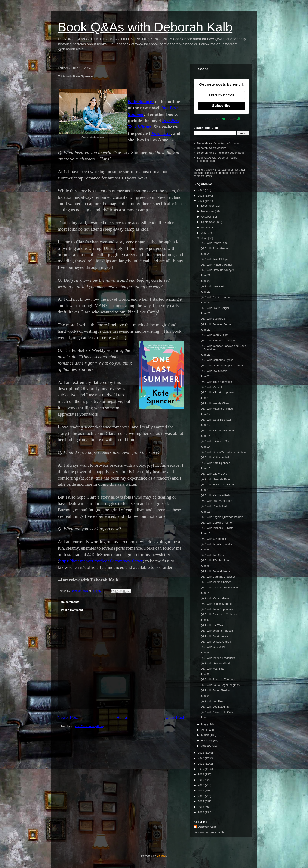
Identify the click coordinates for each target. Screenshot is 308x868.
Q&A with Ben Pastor (213, 286)
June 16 (205, 425)
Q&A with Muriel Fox (213, 387)
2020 (201, 769)
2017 (201, 785)
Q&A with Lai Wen (212, 625)
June (205, 238)
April (204, 730)
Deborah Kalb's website (212, 148)
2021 (201, 764)
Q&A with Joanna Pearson (217, 631)
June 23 (205, 313)
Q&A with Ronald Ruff (214, 506)
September (208, 222)
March (206, 735)
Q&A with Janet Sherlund (216, 690)
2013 (201, 807)
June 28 (205, 254)
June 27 (205, 275)
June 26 (205, 281)
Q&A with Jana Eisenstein (216, 420)
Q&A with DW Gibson (214, 371)
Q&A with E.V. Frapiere (215, 560)
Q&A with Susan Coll (213, 319)
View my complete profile (209, 832)
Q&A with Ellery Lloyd (214, 474)
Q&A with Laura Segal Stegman (220, 685)
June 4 (205, 652)
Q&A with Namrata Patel (215, 479)
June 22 (205, 330)
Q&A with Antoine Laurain (216, 297)
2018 (201, 780)
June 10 (205, 533)
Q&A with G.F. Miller (213, 647)
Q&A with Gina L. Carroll (215, 642)
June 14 (205, 447)
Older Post (175, 718)
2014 (201, 801)
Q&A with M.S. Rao (212, 669)
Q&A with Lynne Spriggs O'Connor (222, 366)
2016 (201, 791)
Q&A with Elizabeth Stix (215, 441)
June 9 (205, 549)
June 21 (205, 355)
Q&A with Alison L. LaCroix (217, 712)
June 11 (205, 512)
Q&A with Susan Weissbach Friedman (224, 452)
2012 (201, 812)
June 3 (205, 674)
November (208, 211)
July (204, 233)
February (207, 741)
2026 (201, 190)
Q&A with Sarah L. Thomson (218, 679)
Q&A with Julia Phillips (214, 259)
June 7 (205, 593)
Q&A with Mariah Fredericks (218, 658)
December (208, 206)
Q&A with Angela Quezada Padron (222, 517)
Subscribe (221, 106)
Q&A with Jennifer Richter (216, 544)
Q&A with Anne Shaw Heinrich (219, 588)
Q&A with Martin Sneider (216, 582)
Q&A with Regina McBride (216, 604)
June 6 (205, 620)
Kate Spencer (141, 102)
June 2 (205, 696)
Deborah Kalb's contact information (219, 143)
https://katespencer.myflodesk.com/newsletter (101, 561)
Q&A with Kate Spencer (215, 463)
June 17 (205, 414)
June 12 (205, 490)
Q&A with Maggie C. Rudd (217, 409)
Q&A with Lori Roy (212, 701)
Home (122, 718)
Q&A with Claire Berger (215, 308)
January (207, 746)
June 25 (205, 292)
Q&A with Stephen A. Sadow (218, 341)
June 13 (205, 468)
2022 (201, 758)
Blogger (161, 856)
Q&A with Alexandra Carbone (218, 614)
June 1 (205, 717)
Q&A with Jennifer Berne (216, 324)
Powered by (221, 119)
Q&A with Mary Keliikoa (215, 598)
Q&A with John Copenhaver (218, 609)
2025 (201, 196)
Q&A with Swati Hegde (214, 636)
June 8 (205, 566)
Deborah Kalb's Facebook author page (221, 153)
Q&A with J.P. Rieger (213, 539)
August (206, 227)
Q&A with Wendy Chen (215, 403)
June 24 (205, 302)
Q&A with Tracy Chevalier (216, 382)
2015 (201, 796)
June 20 (205, 376)
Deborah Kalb (207, 827)
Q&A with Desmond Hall (215, 663)
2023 (201, 753)
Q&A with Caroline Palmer (216, 523)
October (207, 217)
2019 (201, 774)
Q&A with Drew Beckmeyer (217, 270)
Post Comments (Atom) (89, 726)
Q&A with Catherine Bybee (217, 360)
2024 (201, 201)
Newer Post (68, 718)
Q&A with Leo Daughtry (215, 707)
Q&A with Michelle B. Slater (217, 528)
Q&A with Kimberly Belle (215, 495)
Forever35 (161, 133)
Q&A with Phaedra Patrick (216, 265)
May (204, 724)
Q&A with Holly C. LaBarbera (218, 485)
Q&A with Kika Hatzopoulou (217, 392)
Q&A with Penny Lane (214, 243)
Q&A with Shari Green (214, 248)
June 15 (205, 436)
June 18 (205, 398)
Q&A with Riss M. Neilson (216, 501)
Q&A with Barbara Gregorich (218, 577)
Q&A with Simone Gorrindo (217, 430)
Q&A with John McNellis (215, 571)
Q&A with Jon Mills (212, 555)
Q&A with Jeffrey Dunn (214, 335)
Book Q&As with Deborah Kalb (145, 27)
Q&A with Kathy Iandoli (215, 457)
